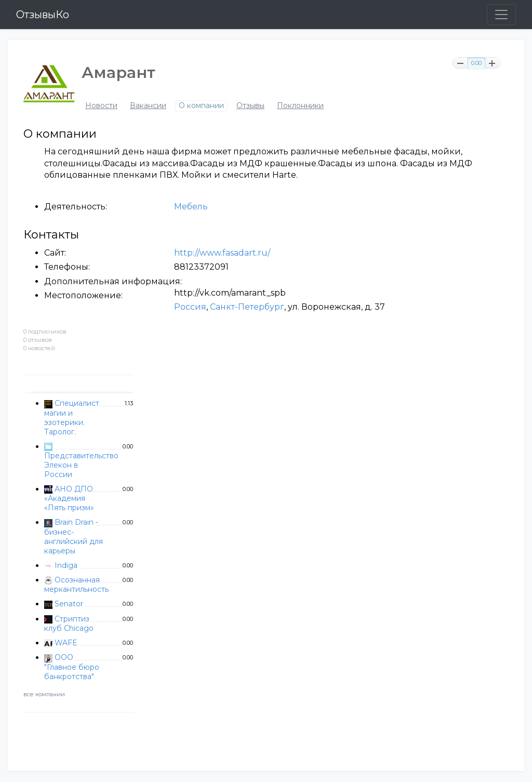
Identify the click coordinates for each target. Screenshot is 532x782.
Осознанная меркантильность (76, 585)
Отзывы (250, 106)
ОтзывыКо (43, 15)
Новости (101, 106)
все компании (44, 694)
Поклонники (300, 106)
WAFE (66, 643)
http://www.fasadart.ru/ (222, 253)
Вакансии (148, 106)
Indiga (66, 565)
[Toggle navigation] (501, 15)
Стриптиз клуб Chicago (69, 624)
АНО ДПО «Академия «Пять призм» (69, 498)
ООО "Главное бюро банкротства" (72, 667)
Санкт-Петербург (247, 307)
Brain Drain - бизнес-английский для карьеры (74, 536)
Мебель (191, 207)
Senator (69, 604)
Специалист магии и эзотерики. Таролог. (72, 417)
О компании (201, 106)
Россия (190, 307)
